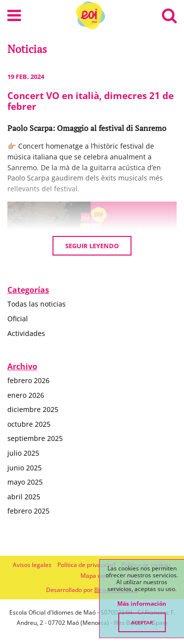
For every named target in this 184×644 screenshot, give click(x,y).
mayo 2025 (25, 482)
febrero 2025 (28, 511)
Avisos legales (32, 565)
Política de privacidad (86, 565)
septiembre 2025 (35, 438)
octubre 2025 (29, 424)
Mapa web (95, 576)
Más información (142, 604)
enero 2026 (26, 395)
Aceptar (142, 622)
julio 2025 (23, 453)
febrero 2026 (28, 380)
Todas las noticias (37, 304)
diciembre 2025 (33, 409)
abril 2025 (24, 497)
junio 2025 (25, 468)
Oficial (18, 319)
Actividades (26, 333)
